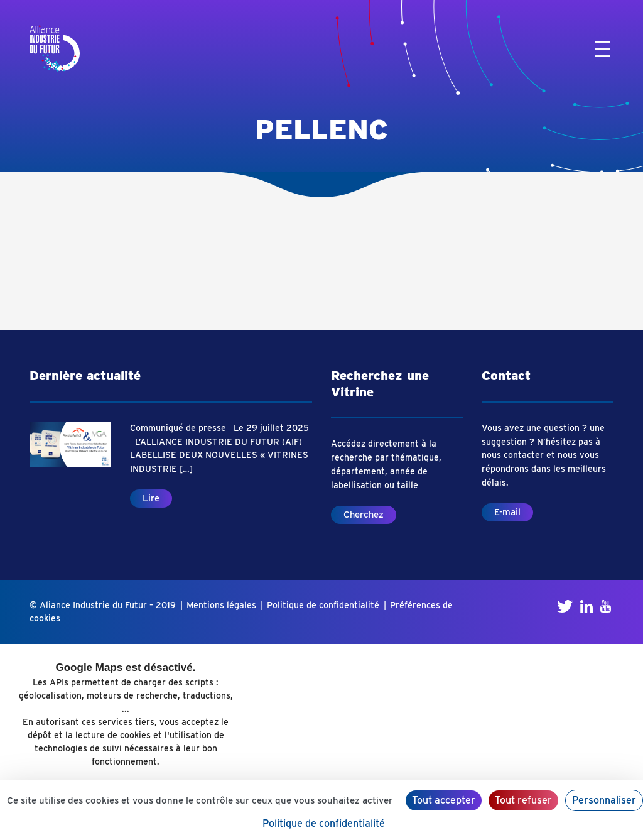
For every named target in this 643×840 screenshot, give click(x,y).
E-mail (507, 512)
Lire (151, 498)
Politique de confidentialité (323, 605)
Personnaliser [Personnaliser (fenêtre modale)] (604, 800)
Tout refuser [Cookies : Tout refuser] (523, 800)
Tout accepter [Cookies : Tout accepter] (444, 800)
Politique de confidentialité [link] (324, 823)
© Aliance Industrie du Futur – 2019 (103, 605)
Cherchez (364, 515)
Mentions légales (221, 605)
